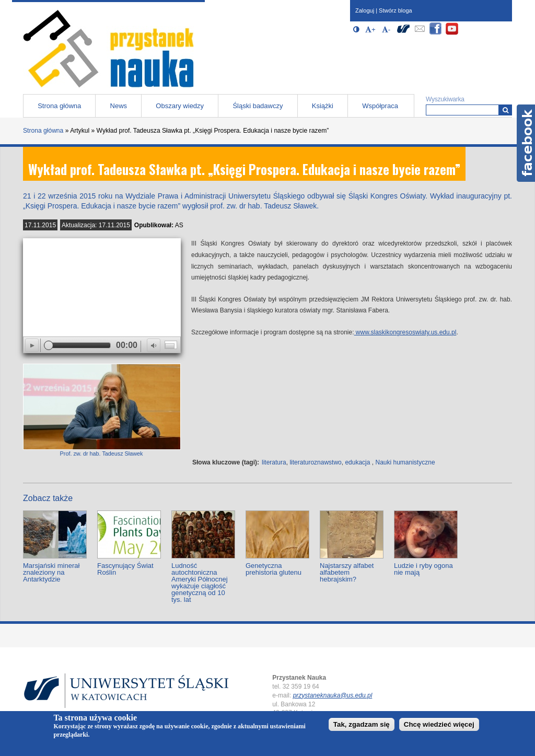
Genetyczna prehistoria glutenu (274, 569)
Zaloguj (365, 10)
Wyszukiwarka (445, 99)
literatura (274, 462)
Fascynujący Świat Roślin (125, 569)
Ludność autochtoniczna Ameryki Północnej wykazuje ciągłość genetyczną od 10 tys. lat (200, 583)
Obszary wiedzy (180, 106)
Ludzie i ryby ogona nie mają (423, 569)
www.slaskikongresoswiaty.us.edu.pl (405, 332)
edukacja (357, 462)
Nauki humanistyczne (405, 462)
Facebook (526, 143)
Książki (323, 106)
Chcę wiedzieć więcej (439, 724)
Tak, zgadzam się (362, 724)
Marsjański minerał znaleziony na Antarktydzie (51, 572)
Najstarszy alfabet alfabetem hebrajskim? (347, 572)
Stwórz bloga (396, 10)
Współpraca (380, 106)
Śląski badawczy (258, 106)
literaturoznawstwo (315, 462)
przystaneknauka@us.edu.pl (333, 695)
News (119, 106)
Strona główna (59, 106)
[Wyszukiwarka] (505, 110)
